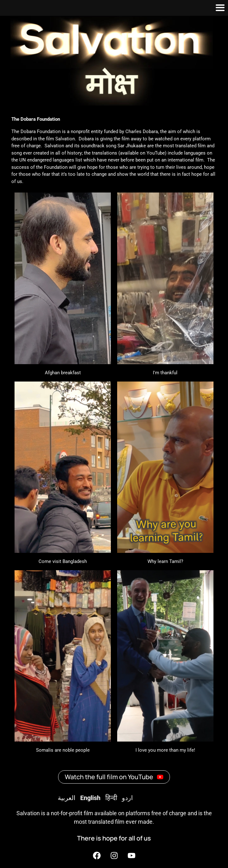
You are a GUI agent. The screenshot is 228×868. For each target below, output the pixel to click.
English (90, 798)
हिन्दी (111, 798)
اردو (127, 798)
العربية (67, 798)
